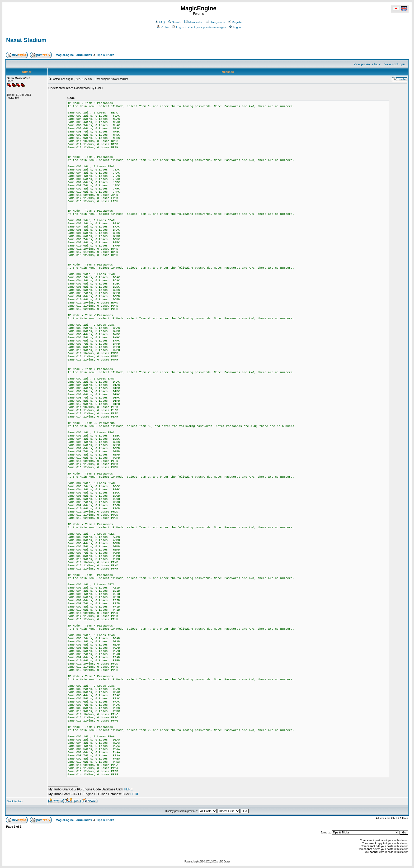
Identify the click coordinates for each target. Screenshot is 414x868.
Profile (163, 27)
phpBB (199, 862)
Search (175, 22)
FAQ (160, 22)
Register (235, 22)
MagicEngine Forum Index (74, 55)
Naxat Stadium (26, 40)
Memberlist (193, 22)
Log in (235, 27)
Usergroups (215, 22)
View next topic (395, 64)
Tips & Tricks (105, 55)
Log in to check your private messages (199, 27)
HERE (128, 789)
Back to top (15, 801)
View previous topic (367, 64)
